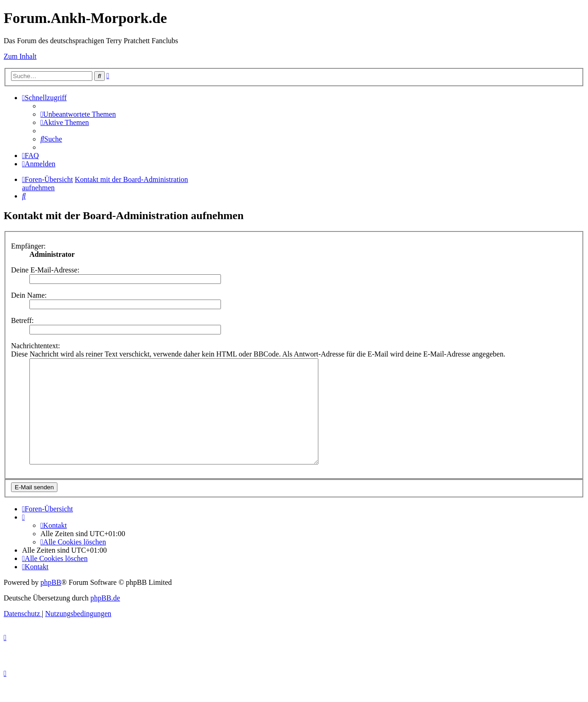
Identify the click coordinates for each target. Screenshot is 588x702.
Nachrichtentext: (36, 346)
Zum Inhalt (20, 56)
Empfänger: (28, 246)
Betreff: (22, 320)
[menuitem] (78, 114)
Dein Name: (29, 295)
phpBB (51, 603)
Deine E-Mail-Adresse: (45, 270)
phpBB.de (105, 619)
